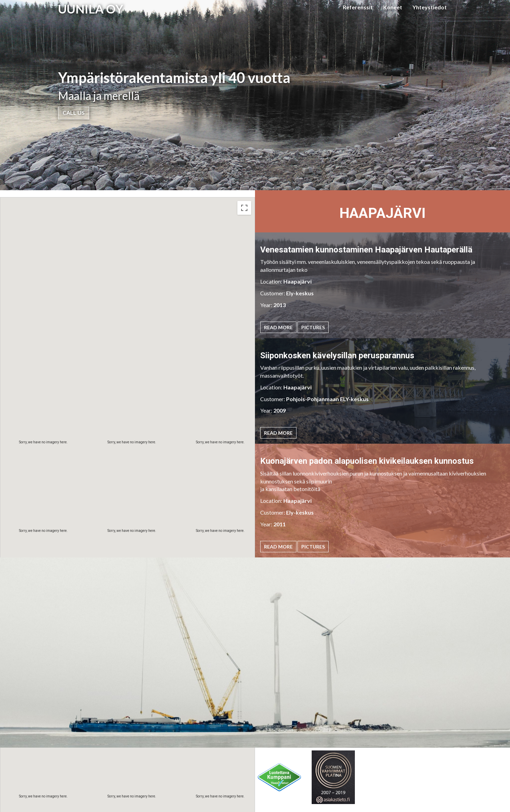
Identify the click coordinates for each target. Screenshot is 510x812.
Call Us (74, 113)
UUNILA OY (91, 9)
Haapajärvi (297, 281)
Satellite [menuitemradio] (45, 208)
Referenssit (358, 7)
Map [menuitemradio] (16, 208)
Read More (278, 327)
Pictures (313, 327)
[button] (177, 518)
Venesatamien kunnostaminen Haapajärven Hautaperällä (366, 250)
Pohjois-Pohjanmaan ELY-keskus (327, 399)
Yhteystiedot (430, 7)
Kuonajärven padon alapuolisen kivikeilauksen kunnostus (367, 461)
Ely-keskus (300, 293)
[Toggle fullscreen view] (244, 208)
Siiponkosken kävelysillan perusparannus (337, 356)
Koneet (393, 7)
